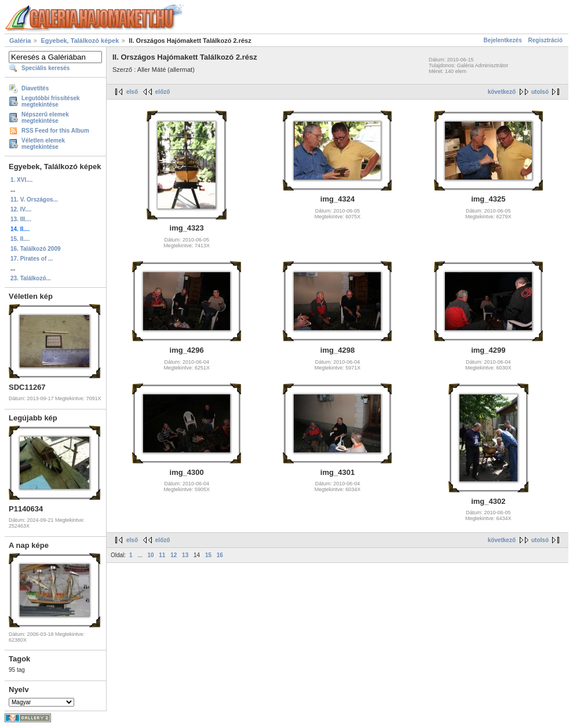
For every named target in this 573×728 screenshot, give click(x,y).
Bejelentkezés (503, 40)
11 (162, 555)
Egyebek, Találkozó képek (80, 41)
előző (163, 92)
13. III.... (21, 219)
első (132, 92)
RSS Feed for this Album (55, 131)
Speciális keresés (45, 68)
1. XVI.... (21, 180)
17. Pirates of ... (32, 259)
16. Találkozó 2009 (36, 249)
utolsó (540, 92)
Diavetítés (35, 88)
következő (502, 92)
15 (208, 555)
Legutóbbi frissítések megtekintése (51, 101)
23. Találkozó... (31, 278)
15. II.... (20, 239)
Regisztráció (545, 40)
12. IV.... (21, 209)
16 (220, 555)
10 (150, 555)
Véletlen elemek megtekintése (43, 144)
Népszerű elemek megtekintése (45, 118)
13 (185, 555)
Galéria (20, 41)
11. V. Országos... (34, 200)
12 (174, 555)
